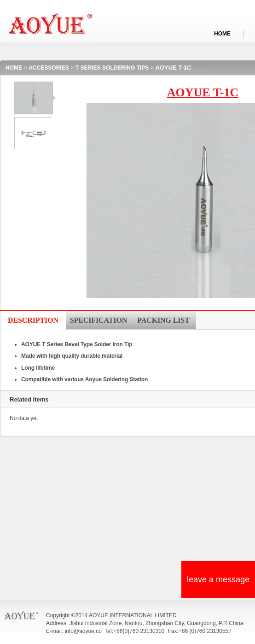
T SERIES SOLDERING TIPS (112, 68)
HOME (222, 34)
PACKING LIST (163, 320)
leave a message (218, 579)
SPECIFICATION (99, 320)
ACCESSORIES (49, 68)
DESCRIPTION (33, 320)
